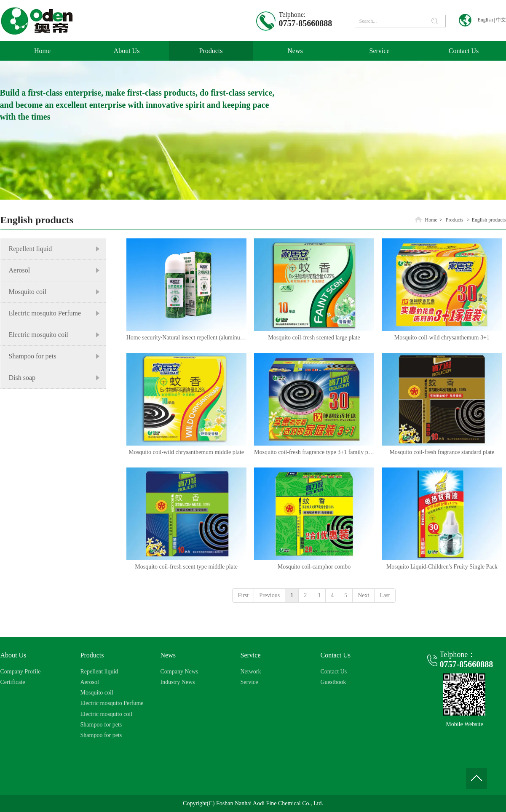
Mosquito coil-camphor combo (314, 567)
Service (251, 655)
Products (455, 220)
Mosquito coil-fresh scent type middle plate (186, 567)
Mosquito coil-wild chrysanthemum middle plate (186, 452)
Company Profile (21, 672)
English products (489, 220)
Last (385, 595)
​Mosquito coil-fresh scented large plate (314, 338)
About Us (13, 655)
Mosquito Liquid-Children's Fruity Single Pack (442, 567)
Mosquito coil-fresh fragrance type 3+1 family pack (314, 452)
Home (431, 220)
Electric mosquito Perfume (112, 703)
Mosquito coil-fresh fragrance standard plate (442, 452)
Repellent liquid (99, 672)
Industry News (178, 682)
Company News (179, 672)
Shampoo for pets (101, 725)
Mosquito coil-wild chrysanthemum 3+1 (442, 338)
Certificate (13, 682)
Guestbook (333, 682)
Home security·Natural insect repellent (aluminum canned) (186, 338)
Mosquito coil (97, 693)
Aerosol (90, 682)
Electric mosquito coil (107, 714)
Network (251, 672)
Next (363, 595)
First (243, 595)
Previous (269, 595)
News (168, 655)
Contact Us (336, 655)
